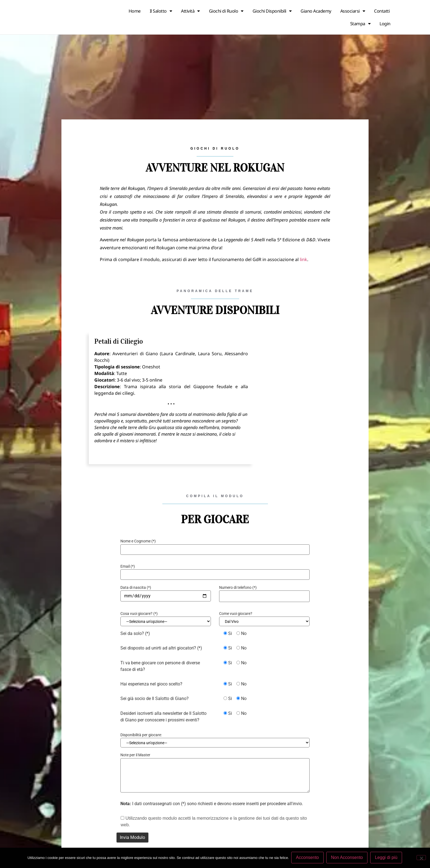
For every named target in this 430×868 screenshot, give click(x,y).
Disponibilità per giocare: (141, 736)
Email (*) (128, 566)
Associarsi (353, 11)
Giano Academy (316, 11)
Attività (190, 11)
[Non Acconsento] (421, 858)
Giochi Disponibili (272, 11)
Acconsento (308, 858)
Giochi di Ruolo (226, 11)
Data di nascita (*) (136, 587)
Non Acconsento (348, 858)
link (303, 259)
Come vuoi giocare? (236, 614)
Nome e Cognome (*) (138, 541)
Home (135, 11)
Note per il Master (135, 757)
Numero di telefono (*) (238, 587)
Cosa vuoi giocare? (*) (139, 614)
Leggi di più (387, 858)
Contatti (382, 11)
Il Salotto (161, 11)
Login (385, 24)
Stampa (360, 24)
